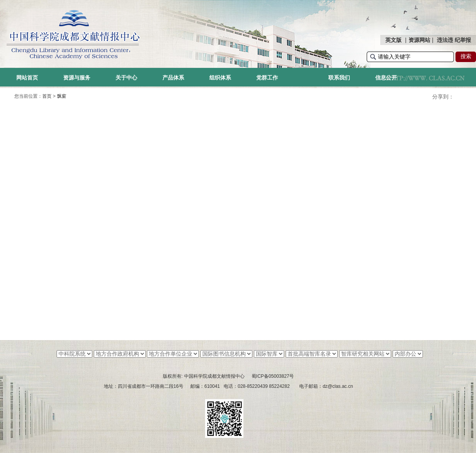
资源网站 (419, 40)
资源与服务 (77, 78)
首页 (47, 96)
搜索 (466, 56)
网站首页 (27, 78)
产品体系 (173, 78)
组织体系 (220, 78)
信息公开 (386, 78)
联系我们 (339, 78)
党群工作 (267, 78)
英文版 (393, 40)
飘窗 (62, 96)
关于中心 (126, 78)
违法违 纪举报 (454, 40)
